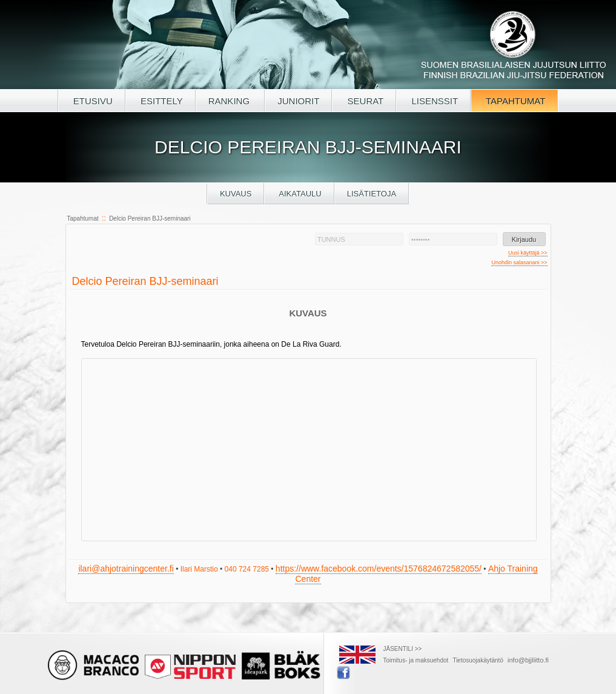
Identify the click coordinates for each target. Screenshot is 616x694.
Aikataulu (299, 194)
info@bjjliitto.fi (528, 660)
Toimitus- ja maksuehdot (416, 660)
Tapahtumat (83, 219)
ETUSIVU (92, 101)
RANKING (230, 101)
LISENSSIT (433, 101)
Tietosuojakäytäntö (478, 660)
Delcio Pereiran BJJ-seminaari (150, 219)
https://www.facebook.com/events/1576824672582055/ (379, 569)
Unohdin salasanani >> (519, 262)
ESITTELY (161, 101)
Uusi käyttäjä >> (528, 253)
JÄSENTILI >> (403, 649)
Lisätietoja (372, 194)
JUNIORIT (298, 101)
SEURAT (364, 101)
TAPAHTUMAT (514, 101)
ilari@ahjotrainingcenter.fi (126, 569)
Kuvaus (236, 194)
